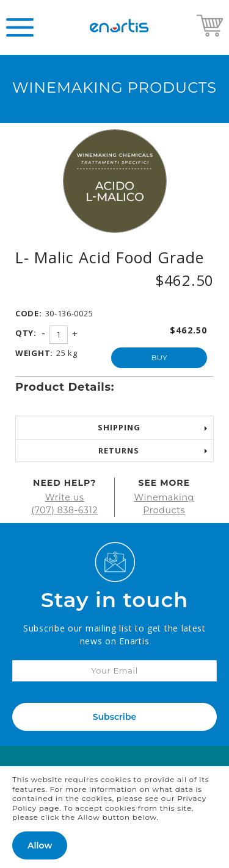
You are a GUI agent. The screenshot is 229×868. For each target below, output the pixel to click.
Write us (65, 497)
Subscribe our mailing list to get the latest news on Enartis (114, 635)
